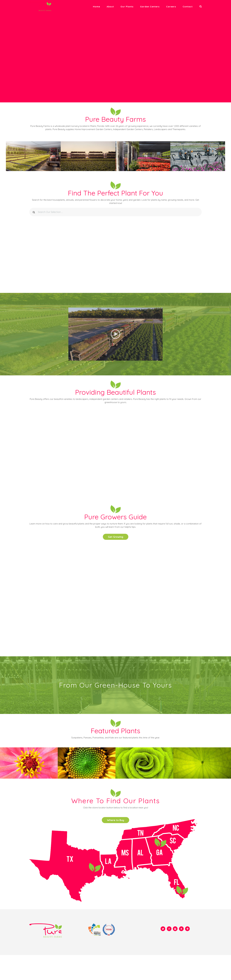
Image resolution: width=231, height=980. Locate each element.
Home (96, 7)
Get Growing (116, 537)
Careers (171, 7)
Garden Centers (150, 7)
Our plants (127, 7)
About (110, 7)
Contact (188, 7)
